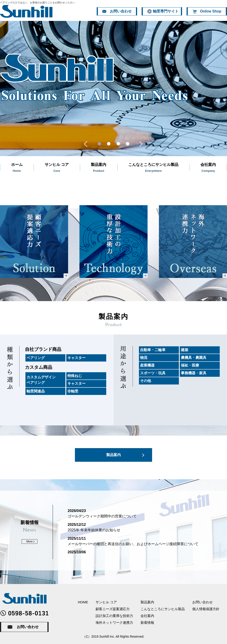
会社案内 (147, 616)
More (29, 542)
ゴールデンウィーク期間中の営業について (102, 516)
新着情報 (147, 623)
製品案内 (113, 455)
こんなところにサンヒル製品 (163, 609)
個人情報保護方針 (206, 609)
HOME (83, 602)
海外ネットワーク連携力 (114, 623)
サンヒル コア (106, 602)
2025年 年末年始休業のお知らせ (94, 530)
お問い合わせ (28, 627)
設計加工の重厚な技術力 (114, 616)
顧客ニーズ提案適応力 (113, 609)
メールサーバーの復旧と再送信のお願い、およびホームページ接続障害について (133, 544)
